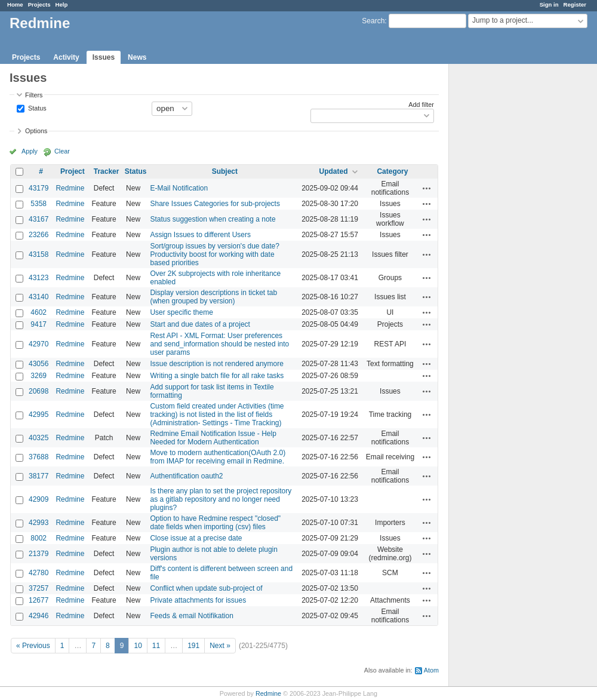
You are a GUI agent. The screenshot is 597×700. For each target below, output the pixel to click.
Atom (431, 670)
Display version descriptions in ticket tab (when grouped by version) (213, 297)
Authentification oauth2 (186, 476)
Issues (104, 57)
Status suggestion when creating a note (213, 219)
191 (193, 646)
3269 (39, 376)
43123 (39, 278)
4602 (39, 312)
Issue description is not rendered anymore (216, 364)
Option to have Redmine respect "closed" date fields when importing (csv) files (215, 523)
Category (392, 171)
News (137, 57)
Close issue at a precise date (196, 538)
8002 (39, 538)
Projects (39, 4)
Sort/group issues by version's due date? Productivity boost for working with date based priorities (214, 254)
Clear (62, 151)
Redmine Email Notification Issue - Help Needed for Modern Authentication (213, 438)
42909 (39, 499)
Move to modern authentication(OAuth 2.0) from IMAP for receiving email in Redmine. (218, 457)
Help (62, 4)
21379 (39, 554)
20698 (39, 391)
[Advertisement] (509, 251)
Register (575, 4)
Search (373, 21)
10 (138, 646)
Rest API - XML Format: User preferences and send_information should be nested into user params (219, 344)
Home (15, 4)
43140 (39, 297)
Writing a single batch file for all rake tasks (217, 376)
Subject (225, 171)
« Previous (33, 646)
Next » (220, 646)
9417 (39, 324)
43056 (39, 364)
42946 (39, 616)
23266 (39, 235)
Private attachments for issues (198, 600)
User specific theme (181, 312)
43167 (39, 219)
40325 (39, 438)
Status (36, 108)
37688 (39, 457)
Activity (66, 57)
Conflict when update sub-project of (206, 588)
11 (156, 646)
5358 (39, 204)
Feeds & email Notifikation (191, 616)
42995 (39, 415)
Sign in (549, 4)
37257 (39, 588)
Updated (334, 171)
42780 (39, 573)
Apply (30, 151)
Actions (427, 188)
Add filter (421, 105)
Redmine (70, 188)
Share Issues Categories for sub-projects (215, 204)
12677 (39, 600)
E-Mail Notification (179, 188)
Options (36, 131)
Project (73, 171)
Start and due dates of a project (200, 324)
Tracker (107, 171)
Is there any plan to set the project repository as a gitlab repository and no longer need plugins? (221, 499)
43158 (39, 254)
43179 (39, 188)
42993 (39, 523)
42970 (39, 344)
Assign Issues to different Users (200, 235)
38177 (39, 476)
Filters (34, 95)
